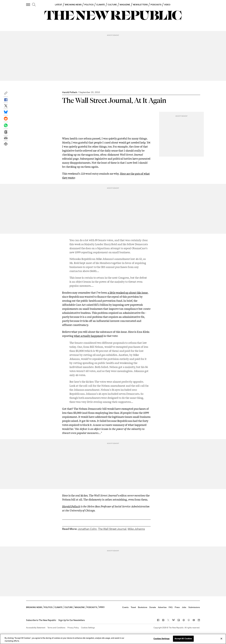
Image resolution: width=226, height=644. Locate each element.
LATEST (59, 5)
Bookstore (143, 607)
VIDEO (167, 5)
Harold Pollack (70, 92)
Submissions (194, 607)
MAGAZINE (125, 5)
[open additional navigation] (28, 5)
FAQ (171, 607)
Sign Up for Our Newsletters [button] (72, 620)
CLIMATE (101, 5)
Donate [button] (153, 607)
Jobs (184, 607)
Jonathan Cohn (87, 529)
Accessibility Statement (36, 628)
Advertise (162, 607)
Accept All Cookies (183, 639)
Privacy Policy (73, 628)
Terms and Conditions (56, 628)
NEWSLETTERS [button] (140, 5)
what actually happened (88, 336)
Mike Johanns (136, 529)
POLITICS (89, 5)
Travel (133, 607)
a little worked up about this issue (128, 292)
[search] (34, 5)
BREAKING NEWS (73, 5)
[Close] (221, 639)
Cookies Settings (88, 628)
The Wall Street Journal (112, 529)
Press (177, 607)
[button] (6, 94)
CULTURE (112, 5)
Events (125, 607)
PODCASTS (156, 5)
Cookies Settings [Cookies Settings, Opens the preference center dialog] (162, 639)
